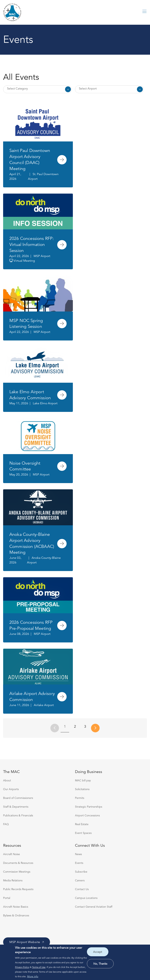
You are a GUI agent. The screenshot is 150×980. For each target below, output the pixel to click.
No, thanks (100, 964)
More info (33, 977)
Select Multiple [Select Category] (37, 89)
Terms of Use (39, 967)
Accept (98, 952)
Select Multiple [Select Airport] (109, 89)
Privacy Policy (22, 967)
